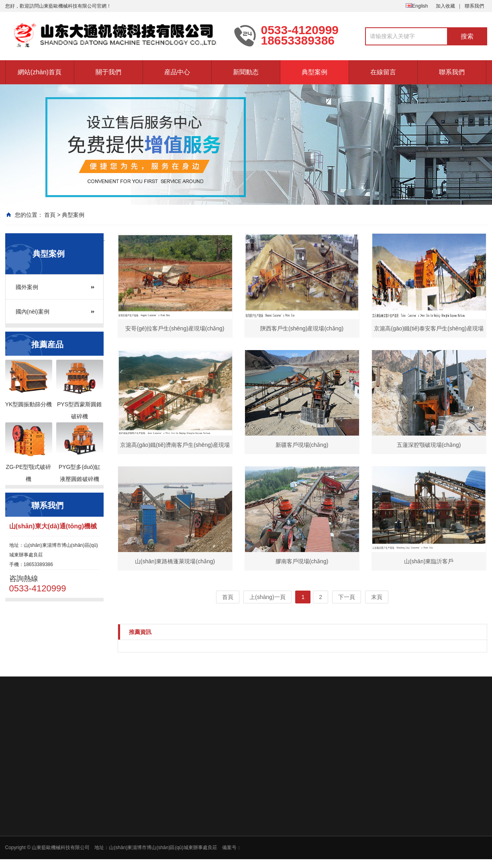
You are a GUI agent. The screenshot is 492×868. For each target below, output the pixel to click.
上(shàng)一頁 (267, 597)
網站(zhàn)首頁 (40, 72)
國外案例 (27, 287)
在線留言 (383, 72)
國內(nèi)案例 (33, 312)
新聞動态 (246, 72)
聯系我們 (474, 6)
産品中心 (177, 72)
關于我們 (108, 72)
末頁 (377, 597)
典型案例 (314, 72)
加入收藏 (445, 6)
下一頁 (347, 597)
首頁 (50, 215)
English (417, 6)
